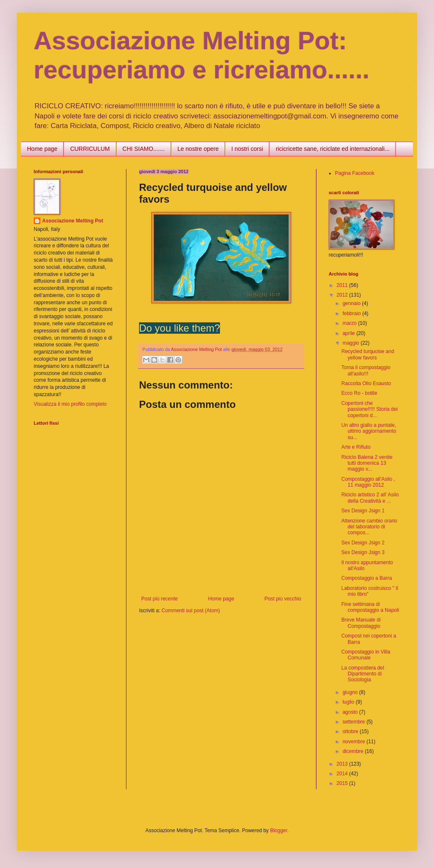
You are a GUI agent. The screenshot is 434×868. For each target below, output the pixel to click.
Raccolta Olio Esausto (366, 383)
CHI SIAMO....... (144, 149)
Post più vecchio (283, 599)
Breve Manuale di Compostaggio (361, 623)
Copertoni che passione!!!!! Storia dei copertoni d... (370, 409)
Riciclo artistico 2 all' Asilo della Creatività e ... (370, 498)
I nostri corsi (247, 149)
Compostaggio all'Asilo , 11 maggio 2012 (368, 482)
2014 (343, 774)
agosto (351, 712)
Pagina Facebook (355, 173)
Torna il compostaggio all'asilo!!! (366, 370)
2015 (343, 783)
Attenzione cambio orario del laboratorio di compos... (369, 527)
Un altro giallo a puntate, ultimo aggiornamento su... (369, 431)
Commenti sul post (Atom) (191, 611)
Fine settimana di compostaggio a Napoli (370, 607)
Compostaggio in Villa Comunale (366, 655)
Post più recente (159, 599)
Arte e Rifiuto (356, 447)
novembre (355, 742)
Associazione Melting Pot (73, 221)
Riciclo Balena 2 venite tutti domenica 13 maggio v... (367, 463)
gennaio (352, 303)
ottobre (351, 731)
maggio (352, 343)
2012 (343, 295)
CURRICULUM (90, 149)
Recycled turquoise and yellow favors (368, 354)
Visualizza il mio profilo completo (70, 404)
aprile (350, 333)
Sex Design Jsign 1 (363, 511)
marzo (350, 323)
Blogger (279, 830)
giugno (351, 692)
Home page (42, 149)
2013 (343, 764)
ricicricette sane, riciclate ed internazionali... (332, 149)
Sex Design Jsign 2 (363, 543)
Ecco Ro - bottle (359, 393)
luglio (349, 702)
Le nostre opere (198, 149)
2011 (343, 285)
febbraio (352, 313)
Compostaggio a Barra (367, 578)
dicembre (354, 751)
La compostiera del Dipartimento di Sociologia (363, 674)
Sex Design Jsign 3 (363, 552)
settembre (355, 722)
